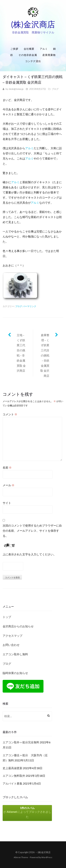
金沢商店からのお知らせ (18, 626)
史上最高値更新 (12, 768)
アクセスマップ (12, 636)
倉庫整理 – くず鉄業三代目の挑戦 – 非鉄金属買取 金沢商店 (45, 355)
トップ (7, 617)
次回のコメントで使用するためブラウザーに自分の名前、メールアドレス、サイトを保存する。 (32, 531)
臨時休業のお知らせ (15, 673)
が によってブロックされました (27, 812)
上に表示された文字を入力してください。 (29, 554)
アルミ (44, 49)
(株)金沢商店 (33, 24)
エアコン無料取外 (14, 776)
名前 (7, 467)
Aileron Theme (21, 857)
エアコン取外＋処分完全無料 (21, 742)
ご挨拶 (14, 49)
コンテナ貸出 (33, 61)
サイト (7, 503)
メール (9, 485)
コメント (10, 414)
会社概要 (29, 49)
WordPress (47, 857)
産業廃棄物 (49, 55)
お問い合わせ (11, 645)
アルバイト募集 (12, 783)
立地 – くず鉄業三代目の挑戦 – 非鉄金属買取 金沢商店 (21, 353)
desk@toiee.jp (16, 89)
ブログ (55, 89)
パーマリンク (29, 306)
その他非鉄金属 (28, 55)
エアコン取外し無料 (15, 654)
